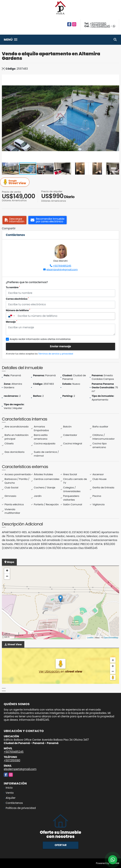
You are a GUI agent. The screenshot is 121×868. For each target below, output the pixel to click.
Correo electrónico (17, 299)
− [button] (7, 577)
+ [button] (7, 571)
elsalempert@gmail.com (20, 769)
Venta (10, 793)
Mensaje (12, 322)
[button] (116, 78)
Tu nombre (13, 287)
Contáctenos (14, 803)
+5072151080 (98, 24)
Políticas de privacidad (21, 808)
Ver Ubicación (50, 672)
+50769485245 (100, 26)
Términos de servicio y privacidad (56, 354)
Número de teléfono (18, 310)
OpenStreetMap (111, 638)
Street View (15, 182)
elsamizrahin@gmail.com (62, 269)
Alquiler (11, 798)
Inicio (9, 788)
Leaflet (90, 638)
